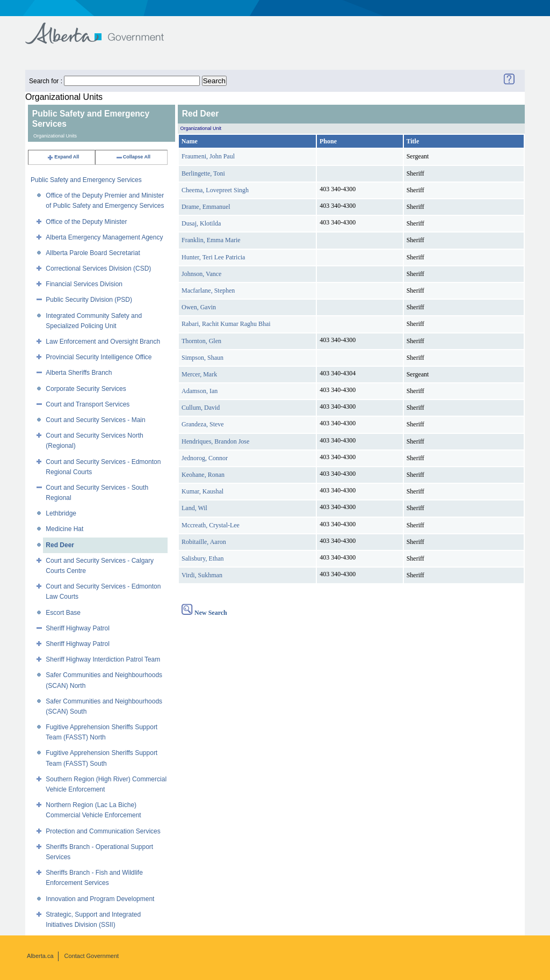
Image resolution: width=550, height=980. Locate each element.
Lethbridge (61, 513)
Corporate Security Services (86, 389)
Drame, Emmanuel (206, 207)
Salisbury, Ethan (203, 558)
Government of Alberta (103, 28)
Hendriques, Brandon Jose (215, 441)
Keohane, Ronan (203, 475)
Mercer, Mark (199, 374)
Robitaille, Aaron (204, 542)
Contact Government (92, 956)
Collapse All (133, 157)
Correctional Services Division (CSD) (98, 268)
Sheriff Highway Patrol (78, 628)
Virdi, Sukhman (202, 575)
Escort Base (63, 613)
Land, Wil (194, 508)
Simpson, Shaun (202, 358)
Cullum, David (201, 408)
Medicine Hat (64, 529)
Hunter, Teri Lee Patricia (213, 257)
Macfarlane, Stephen (208, 291)
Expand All (63, 157)
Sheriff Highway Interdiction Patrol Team (103, 659)
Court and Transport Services (88, 404)
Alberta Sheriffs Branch (79, 373)
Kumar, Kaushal (202, 491)
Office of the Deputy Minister (86, 222)
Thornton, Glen (201, 341)
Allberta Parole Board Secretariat (93, 253)
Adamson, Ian (200, 391)
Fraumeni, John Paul (208, 156)
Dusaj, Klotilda (201, 223)
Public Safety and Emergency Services (86, 180)
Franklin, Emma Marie (211, 240)
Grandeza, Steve (203, 424)
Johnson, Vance (201, 274)
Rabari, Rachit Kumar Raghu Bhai (226, 324)
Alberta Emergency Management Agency (104, 237)
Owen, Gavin (199, 307)
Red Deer (60, 545)
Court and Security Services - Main (95, 420)
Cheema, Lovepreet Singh (215, 190)
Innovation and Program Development (100, 899)
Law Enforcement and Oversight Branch (103, 342)
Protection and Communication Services (103, 831)
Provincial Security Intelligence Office (99, 357)
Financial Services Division (84, 284)
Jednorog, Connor (205, 458)
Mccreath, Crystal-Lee (211, 525)
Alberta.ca (40, 956)
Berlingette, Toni (203, 173)
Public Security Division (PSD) (89, 300)
